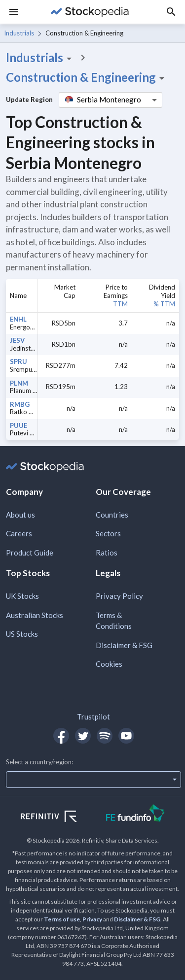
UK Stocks (22, 596)
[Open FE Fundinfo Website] (135, 814)
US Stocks (22, 634)
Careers (19, 533)
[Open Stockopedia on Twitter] (83, 736)
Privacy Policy (119, 596)
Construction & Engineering (87, 77)
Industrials (19, 33)
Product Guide (30, 553)
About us (20, 515)
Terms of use (62, 919)
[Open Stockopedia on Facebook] (61, 736)
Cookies (109, 664)
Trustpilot (93, 717)
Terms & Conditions (114, 621)
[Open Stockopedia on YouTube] (126, 736)
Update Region (29, 99)
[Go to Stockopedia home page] (90, 12)
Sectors (108, 533)
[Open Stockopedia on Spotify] (105, 736)
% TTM (164, 304)
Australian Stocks (35, 615)
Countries (112, 515)
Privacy (92, 919)
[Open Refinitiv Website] (59, 817)
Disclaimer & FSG (124, 645)
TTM (120, 304)
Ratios (107, 553)
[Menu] (14, 12)
